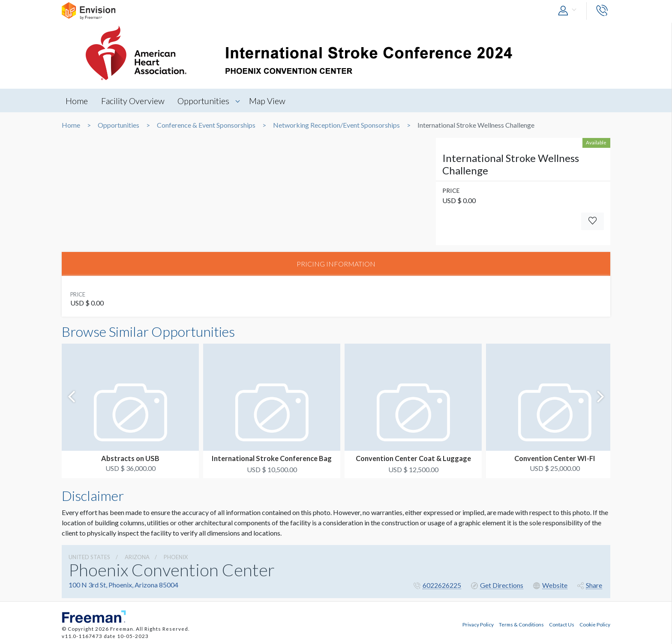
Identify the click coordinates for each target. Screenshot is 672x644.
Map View (271, 101)
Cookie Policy (595, 624)
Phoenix (176, 558)
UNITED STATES (89, 558)
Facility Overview (134, 101)
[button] (569, 11)
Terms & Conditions (521, 624)
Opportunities (206, 101)
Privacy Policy (478, 624)
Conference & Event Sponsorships (206, 125)
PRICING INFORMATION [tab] (336, 264)
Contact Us (562, 624)
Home (77, 101)
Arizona (137, 558)
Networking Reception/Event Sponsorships (336, 125)
